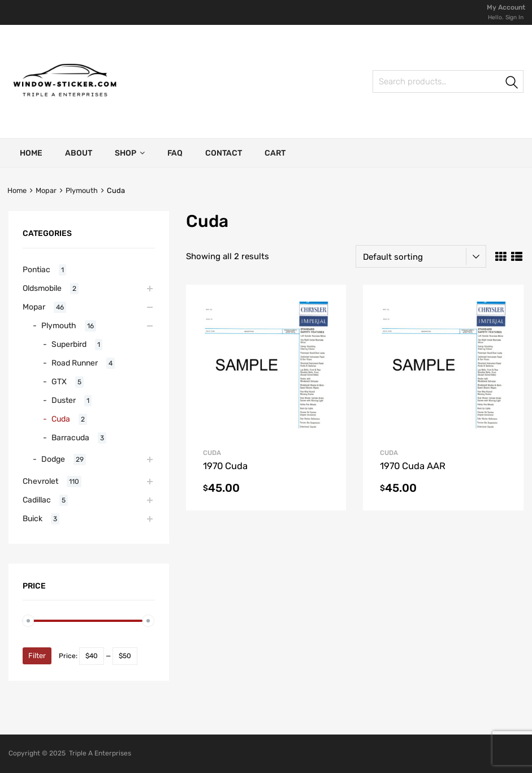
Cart (275, 153)
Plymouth (82, 190)
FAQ (175, 153)
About (79, 153)
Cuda (61, 419)
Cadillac (37, 500)
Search (385, 83)
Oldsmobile (42, 288)
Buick (33, 518)
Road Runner (75, 363)
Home (31, 153)
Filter (37, 656)
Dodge (53, 459)
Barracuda (70, 437)
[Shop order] (421, 256)
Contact (224, 153)
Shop (130, 153)
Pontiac (36, 269)
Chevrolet (40, 481)
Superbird (69, 344)
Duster (64, 400)
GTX (59, 381)
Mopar (46, 190)
